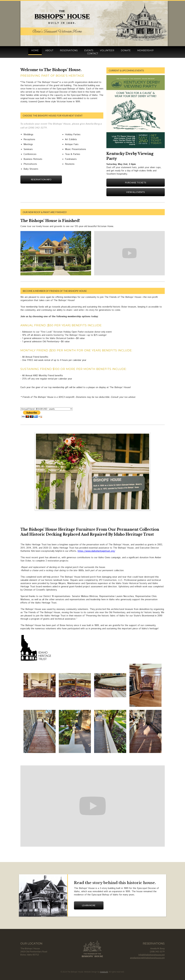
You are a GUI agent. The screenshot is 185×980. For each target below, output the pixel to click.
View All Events (135, 192)
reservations (69, 50)
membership (145, 50)
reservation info (41, 179)
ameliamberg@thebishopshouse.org (147, 958)
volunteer (107, 50)
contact (93, 54)
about (49, 50)
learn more (89, 905)
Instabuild (104, 972)
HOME (35, 50)
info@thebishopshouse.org (152, 955)
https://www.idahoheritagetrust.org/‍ (96, 551)
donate (126, 50)
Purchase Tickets (136, 183)
